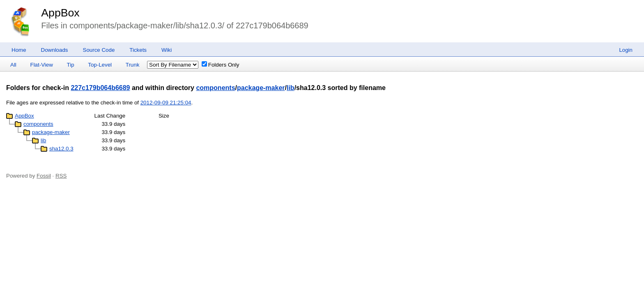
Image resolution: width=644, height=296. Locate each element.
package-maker (261, 88)
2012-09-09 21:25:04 (166, 103)
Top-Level (100, 65)
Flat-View (42, 65)
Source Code (99, 50)
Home (19, 50)
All (13, 65)
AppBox (60, 13)
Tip (71, 65)
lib (291, 88)
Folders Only (221, 65)
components (215, 88)
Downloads (55, 50)
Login (626, 50)
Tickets (138, 50)
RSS (61, 176)
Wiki (167, 50)
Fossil (44, 176)
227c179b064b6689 (100, 88)
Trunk (133, 65)
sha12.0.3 (61, 149)
